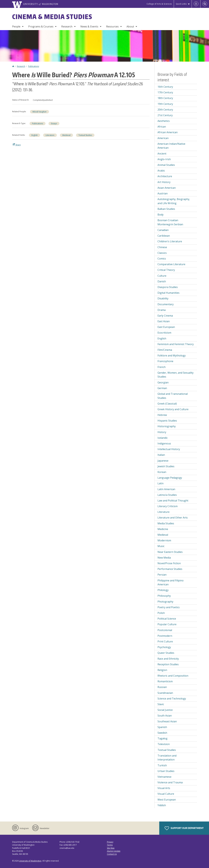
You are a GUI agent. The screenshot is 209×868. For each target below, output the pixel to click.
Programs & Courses (41, 26)
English (35, 135)
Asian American (167, 188)
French (162, 367)
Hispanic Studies (167, 421)
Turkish (162, 765)
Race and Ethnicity (168, 659)
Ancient (162, 154)
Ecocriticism (164, 333)
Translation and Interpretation (167, 758)
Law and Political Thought (173, 501)
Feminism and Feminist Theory (176, 344)
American (163, 138)
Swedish (162, 733)
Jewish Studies (166, 466)
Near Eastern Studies (170, 552)
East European (166, 327)
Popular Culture (167, 624)
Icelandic (163, 438)
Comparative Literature (171, 264)
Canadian (163, 230)
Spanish (162, 727)
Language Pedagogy (170, 478)
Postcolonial (165, 630)
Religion (162, 670)
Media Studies (166, 523)
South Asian (165, 716)
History (162, 432)
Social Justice (165, 710)
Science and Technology (172, 699)
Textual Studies (85, 135)
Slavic (161, 704)
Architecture (165, 176)
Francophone (165, 361)
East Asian (164, 321)
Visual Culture (166, 794)
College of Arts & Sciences (159, 4)
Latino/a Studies (167, 495)
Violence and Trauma (170, 782)
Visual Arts (164, 788)
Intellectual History (169, 449)
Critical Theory (166, 270)
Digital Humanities (168, 293)
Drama (162, 310)
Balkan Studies (166, 209)
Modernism (164, 540)
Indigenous (164, 443)
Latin (161, 483)
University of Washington (30, 861)
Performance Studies (170, 569)
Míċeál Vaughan (39, 112)
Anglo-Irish (164, 159)
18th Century (165, 98)
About (130, 26)
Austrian (163, 193)
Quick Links (181, 4)
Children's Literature (170, 241)
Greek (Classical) (167, 404)
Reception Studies (168, 664)
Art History (164, 182)
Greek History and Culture (173, 409)
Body (161, 215)
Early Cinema (165, 316)
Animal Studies (166, 165)
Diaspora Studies (168, 287)
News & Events (89, 26)
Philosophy (164, 596)
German (162, 388)
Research (67, 26)
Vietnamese (164, 777)
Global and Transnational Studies (173, 396)
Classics (162, 253)
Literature (50, 135)
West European (167, 800)
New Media (164, 558)
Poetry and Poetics (169, 607)
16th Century (165, 87)
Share (17, 145)
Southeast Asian (167, 721)
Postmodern (165, 636)
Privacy (110, 842)
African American (168, 132)
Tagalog (162, 738)
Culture (162, 276)
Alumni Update (114, 851)
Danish (162, 281)
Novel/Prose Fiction (169, 563)
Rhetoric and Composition (173, 676)
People (16, 26)
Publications (34, 66)
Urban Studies (166, 771)
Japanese (163, 461)
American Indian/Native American (171, 146)
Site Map (111, 848)
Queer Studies (166, 653)
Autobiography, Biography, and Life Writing (174, 201)
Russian (162, 687)
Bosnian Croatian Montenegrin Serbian (170, 222)
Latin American (166, 489)
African (162, 127)
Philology (163, 590)
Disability (163, 298)
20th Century (165, 110)
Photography (165, 602)
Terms (110, 845)
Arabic (161, 171)
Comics (162, 259)
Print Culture (165, 641)
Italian (161, 455)
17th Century (165, 92)
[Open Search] (205, 4)
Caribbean (164, 236)
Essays (54, 124)
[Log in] (196, 4)
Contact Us (112, 854)
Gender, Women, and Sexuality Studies (176, 375)
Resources (112, 26)
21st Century (165, 115)
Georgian (163, 382)
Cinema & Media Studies (52, 17)
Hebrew (162, 415)
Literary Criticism (168, 506)
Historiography (167, 426)
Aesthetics (164, 121)
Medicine (163, 529)
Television (164, 744)
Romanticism (165, 681)
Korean (162, 472)
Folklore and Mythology (172, 355)
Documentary (166, 304)
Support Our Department (184, 828)
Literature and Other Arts (173, 518)
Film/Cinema (165, 350)
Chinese (162, 247)
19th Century (165, 104)
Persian (162, 575)
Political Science (167, 619)
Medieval (66, 135)
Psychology (164, 647)
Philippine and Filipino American (171, 583)
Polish (161, 613)
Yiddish (162, 805)
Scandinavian (165, 693)
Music (161, 546)
